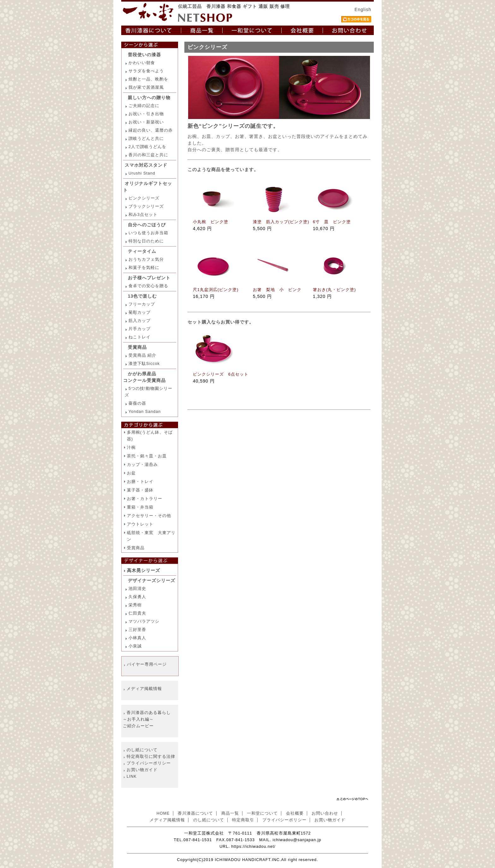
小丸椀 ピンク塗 (211, 222)
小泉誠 (135, 646)
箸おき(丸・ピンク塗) (334, 290)
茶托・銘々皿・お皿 (147, 456)
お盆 (131, 473)
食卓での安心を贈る (148, 286)
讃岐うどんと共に (146, 139)
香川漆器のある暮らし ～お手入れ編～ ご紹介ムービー (147, 719)
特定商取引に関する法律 (151, 757)
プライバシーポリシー (149, 763)
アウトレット (140, 524)
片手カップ (140, 329)
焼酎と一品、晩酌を (148, 79)
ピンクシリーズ (144, 198)
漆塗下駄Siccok (144, 364)
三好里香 (137, 630)
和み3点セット (143, 215)
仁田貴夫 (137, 613)
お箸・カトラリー (145, 499)
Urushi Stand (142, 173)
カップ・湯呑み (142, 465)
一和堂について (262, 813)
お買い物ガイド (142, 770)
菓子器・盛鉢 (140, 490)
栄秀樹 (135, 605)
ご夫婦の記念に (144, 106)
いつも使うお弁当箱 (148, 233)
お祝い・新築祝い (146, 122)
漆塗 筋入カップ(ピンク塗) (281, 222)
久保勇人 (137, 597)
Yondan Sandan (145, 412)
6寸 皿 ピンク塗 (332, 222)
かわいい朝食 (142, 63)
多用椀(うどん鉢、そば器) (150, 436)
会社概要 (295, 813)
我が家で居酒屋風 (146, 87)
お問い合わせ (325, 813)
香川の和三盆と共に (148, 155)
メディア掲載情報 (144, 689)
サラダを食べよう (146, 71)
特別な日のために (146, 241)
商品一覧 (230, 813)
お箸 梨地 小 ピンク (277, 290)
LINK (132, 776)
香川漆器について (195, 813)
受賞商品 (136, 548)
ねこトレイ (140, 337)
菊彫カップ (140, 312)
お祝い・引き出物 (146, 114)
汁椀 (131, 448)
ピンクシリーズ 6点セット (221, 374)
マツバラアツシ (144, 621)
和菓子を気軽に (144, 268)
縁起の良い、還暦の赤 (151, 130)
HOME (163, 813)
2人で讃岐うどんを (147, 147)
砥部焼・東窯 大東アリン (151, 536)
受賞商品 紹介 (143, 355)
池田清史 (137, 589)
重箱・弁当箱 (140, 507)
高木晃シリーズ (143, 570)
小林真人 (137, 638)
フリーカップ (142, 304)
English (363, 9)
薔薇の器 (137, 403)
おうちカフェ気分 (146, 259)
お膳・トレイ (140, 482)
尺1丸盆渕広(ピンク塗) (216, 290)
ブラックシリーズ (146, 206)
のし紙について (142, 750)
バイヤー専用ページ (147, 664)
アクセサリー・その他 (149, 516)
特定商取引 (243, 820)
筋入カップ (140, 321)
